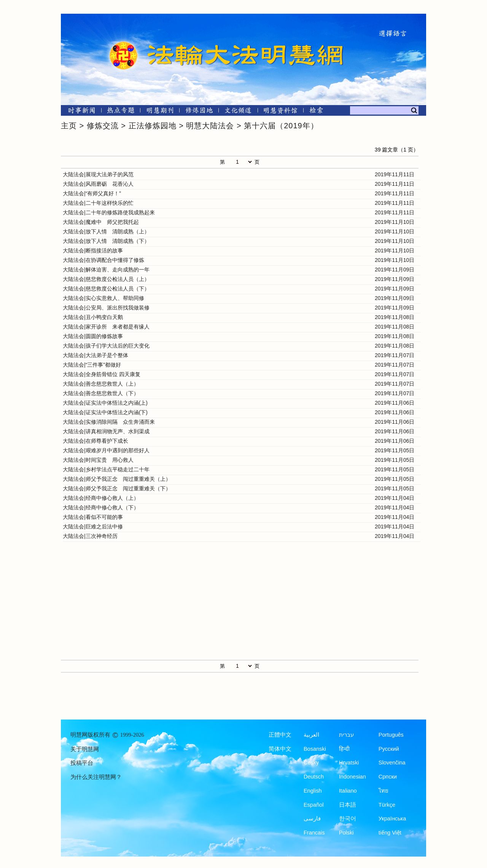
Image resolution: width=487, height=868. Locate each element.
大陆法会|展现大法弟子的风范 (98, 174)
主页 (69, 126)
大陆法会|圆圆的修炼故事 (93, 336)
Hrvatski (349, 763)
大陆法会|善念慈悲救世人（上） (101, 384)
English (313, 791)
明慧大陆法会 (210, 126)
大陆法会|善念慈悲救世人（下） (101, 393)
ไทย (384, 791)
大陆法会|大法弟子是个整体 (95, 355)
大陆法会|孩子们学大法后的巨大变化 (106, 346)
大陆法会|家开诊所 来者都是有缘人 (106, 327)
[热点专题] (121, 112)
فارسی (312, 819)
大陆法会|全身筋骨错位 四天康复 (102, 374)
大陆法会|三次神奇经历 (90, 536)
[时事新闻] (79, 112)
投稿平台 (82, 763)
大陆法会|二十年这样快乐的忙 (98, 203)
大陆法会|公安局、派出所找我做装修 (106, 308)
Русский (389, 749)
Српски (388, 777)
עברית (346, 735)
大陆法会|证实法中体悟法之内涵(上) (105, 403)
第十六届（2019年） (281, 126)
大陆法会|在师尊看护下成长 (95, 441)
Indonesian (353, 777)
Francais (314, 833)
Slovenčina (392, 763)
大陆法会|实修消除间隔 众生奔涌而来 (109, 422)
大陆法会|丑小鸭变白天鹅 (93, 317)
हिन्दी (344, 749)
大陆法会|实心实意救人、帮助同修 (103, 298)
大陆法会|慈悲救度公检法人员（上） (106, 279)
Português (391, 735)
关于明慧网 (85, 749)
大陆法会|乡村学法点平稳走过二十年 (106, 469)
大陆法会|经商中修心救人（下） (101, 507)
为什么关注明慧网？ (96, 777)
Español (314, 805)
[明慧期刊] (160, 112)
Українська (392, 819)
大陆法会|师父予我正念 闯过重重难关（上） (117, 479)
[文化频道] (238, 112)
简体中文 (280, 749)
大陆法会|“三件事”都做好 (92, 365)
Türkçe (387, 805)
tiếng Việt (390, 833)
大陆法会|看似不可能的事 (93, 517)
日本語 (348, 805)
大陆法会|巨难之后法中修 (93, 527)
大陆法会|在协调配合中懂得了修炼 (103, 260)
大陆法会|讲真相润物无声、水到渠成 (106, 431)
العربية (311, 735)
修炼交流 (103, 126)
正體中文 (280, 735)
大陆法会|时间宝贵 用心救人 (98, 460)
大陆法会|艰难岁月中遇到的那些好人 (106, 450)
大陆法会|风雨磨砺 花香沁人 (98, 184)
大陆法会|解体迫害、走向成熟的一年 (106, 270)
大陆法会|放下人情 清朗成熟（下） (106, 241)
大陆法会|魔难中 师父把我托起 (101, 222)
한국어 (348, 819)
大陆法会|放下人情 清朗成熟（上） (106, 231)
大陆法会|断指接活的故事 (93, 251)
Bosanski (315, 749)
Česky (311, 763)
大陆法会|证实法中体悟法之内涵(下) (105, 412)
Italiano (348, 791)
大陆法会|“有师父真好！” (92, 193)
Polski (346, 833)
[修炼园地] (199, 112)
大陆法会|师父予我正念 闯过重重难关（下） (117, 488)
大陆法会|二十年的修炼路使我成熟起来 (109, 212)
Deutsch (314, 777)
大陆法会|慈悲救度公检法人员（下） (106, 289)
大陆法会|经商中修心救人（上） (101, 498)
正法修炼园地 (153, 126)
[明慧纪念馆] (280, 112)
